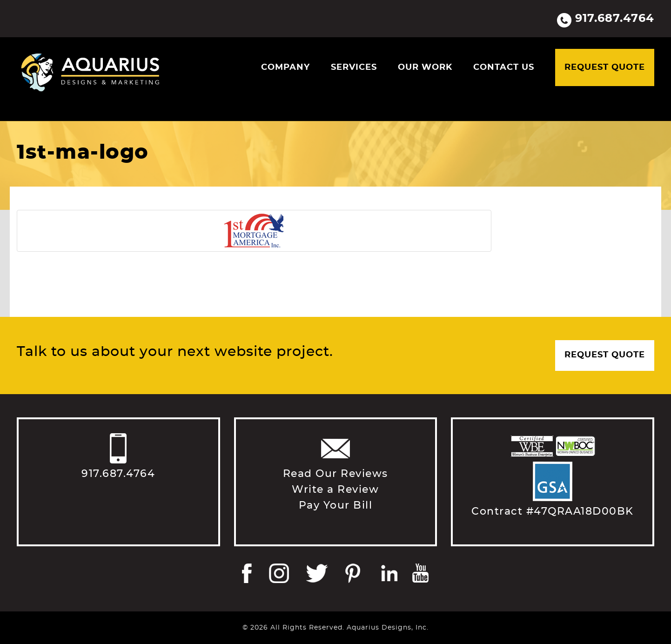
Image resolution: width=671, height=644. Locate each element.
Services (354, 67)
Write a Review (335, 490)
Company (285, 67)
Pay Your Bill (336, 505)
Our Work (425, 67)
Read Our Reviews (335, 474)
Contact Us (504, 67)
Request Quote (605, 67)
